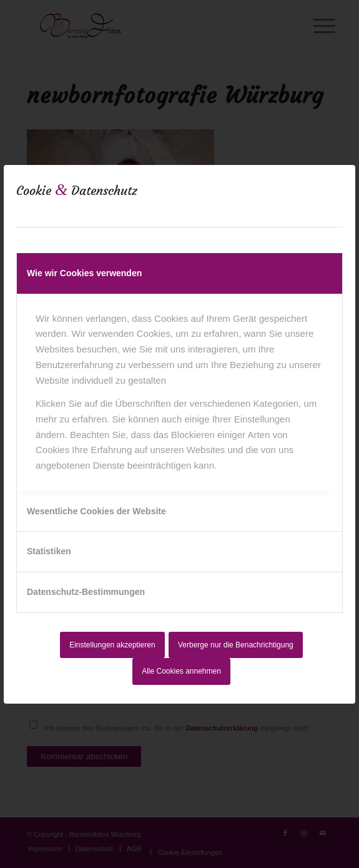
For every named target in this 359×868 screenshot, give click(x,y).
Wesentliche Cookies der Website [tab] (96, 511)
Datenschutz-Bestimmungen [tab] (86, 592)
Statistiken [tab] (49, 551)
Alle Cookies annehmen (181, 671)
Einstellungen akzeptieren (112, 645)
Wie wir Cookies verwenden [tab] (84, 273)
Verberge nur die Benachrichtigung (236, 645)
